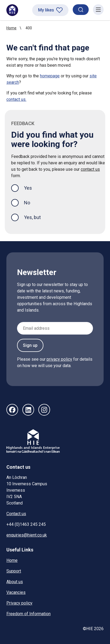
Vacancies (16, 592)
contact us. (16, 99)
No (27, 203)
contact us (90, 169)
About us (15, 582)
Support (14, 571)
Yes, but (32, 217)
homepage (50, 76)
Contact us (16, 514)
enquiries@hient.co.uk (27, 535)
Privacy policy (19, 603)
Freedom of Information (28, 614)
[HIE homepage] (12, 10)
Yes (32, 187)
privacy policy (59, 359)
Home (11, 28)
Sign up (30, 345)
